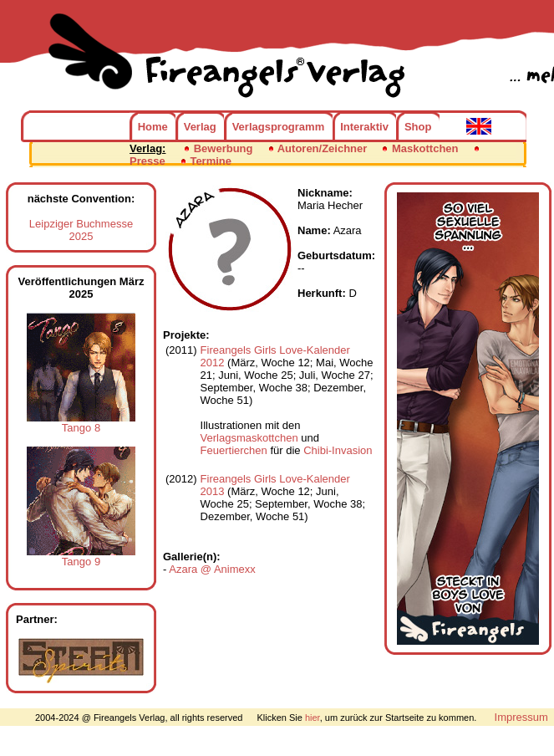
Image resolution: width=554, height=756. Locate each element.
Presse (147, 161)
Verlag (200, 127)
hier (313, 718)
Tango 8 (81, 423)
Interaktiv (364, 127)
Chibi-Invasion (338, 450)
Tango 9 (81, 557)
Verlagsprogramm (279, 127)
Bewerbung (224, 148)
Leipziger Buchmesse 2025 (81, 230)
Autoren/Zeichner (323, 148)
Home (153, 127)
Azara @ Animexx (212, 569)
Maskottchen (425, 148)
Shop (418, 127)
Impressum (521, 717)
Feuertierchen (234, 450)
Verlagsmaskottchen (249, 438)
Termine (211, 161)
